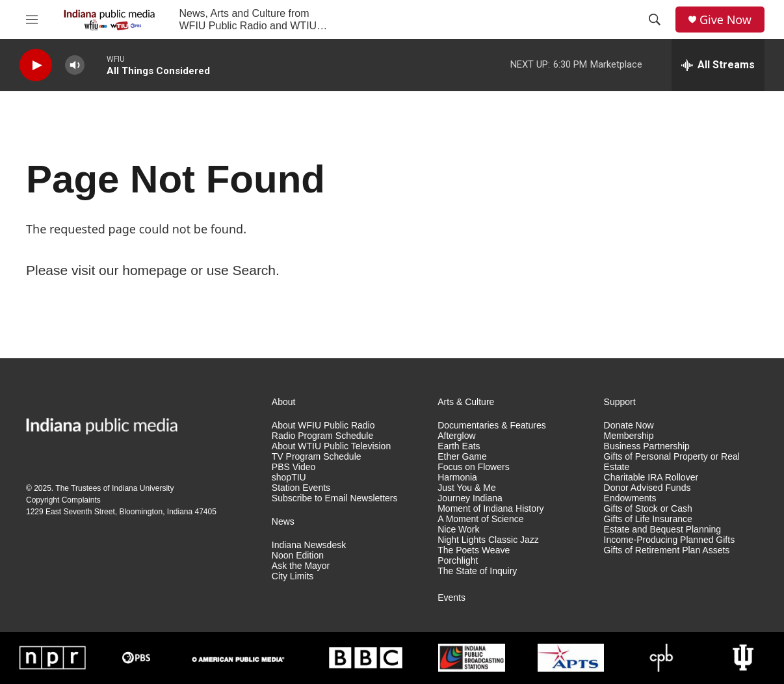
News (283, 522)
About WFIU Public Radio (323, 426)
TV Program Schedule (317, 457)
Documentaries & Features (492, 426)
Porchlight (458, 561)
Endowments (630, 498)
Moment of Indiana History (490, 509)
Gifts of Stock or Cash (648, 509)
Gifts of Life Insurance (648, 519)
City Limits (293, 576)
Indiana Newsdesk (309, 545)
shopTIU (289, 478)
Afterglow (456, 436)
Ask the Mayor (301, 566)
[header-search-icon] (655, 20)
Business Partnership (647, 446)
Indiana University (143, 488)
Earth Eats (459, 446)
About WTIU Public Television (331, 446)
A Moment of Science (480, 519)
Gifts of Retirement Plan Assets (667, 550)
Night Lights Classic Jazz (488, 540)
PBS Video (294, 467)
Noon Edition (298, 556)
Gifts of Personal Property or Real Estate (672, 462)
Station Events (301, 488)
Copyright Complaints (63, 500)
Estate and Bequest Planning (663, 530)
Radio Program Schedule (322, 436)
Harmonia (457, 478)
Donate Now (629, 426)
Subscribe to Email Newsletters (335, 498)
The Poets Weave (474, 550)
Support (620, 402)
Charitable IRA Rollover (651, 478)
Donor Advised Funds (647, 488)
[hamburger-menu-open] (32, 20)
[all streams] (718, 65)
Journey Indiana (470, 498)
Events (451, 598)
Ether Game (462, 457)
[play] (36, 65)
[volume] (75, 65)
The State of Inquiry (477, 571)
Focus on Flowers (473, 467)
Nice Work (458, 530)
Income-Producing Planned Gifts (670, 540)
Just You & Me (467, 488)
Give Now (725, 20)
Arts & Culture (466, 402)
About (284, 402)
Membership (629, 436)
